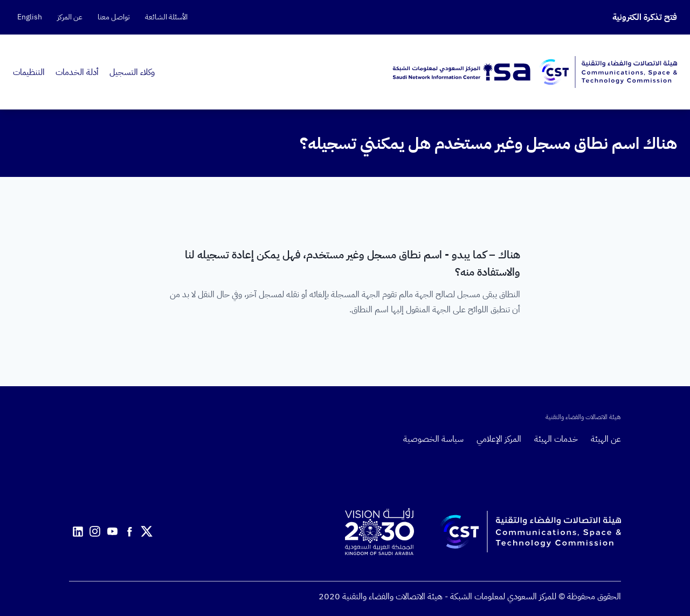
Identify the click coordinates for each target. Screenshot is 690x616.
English (30, 17)
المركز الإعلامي (499, 439)
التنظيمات (29, 72)
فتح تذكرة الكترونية (645, 17)
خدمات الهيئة (556, 439)
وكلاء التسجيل (132, 72)
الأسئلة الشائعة (166, 17)
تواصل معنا (114, 17)
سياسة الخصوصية (433, 439)
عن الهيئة (606, 439)
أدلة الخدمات (77, 72)
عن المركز (70, 17)
